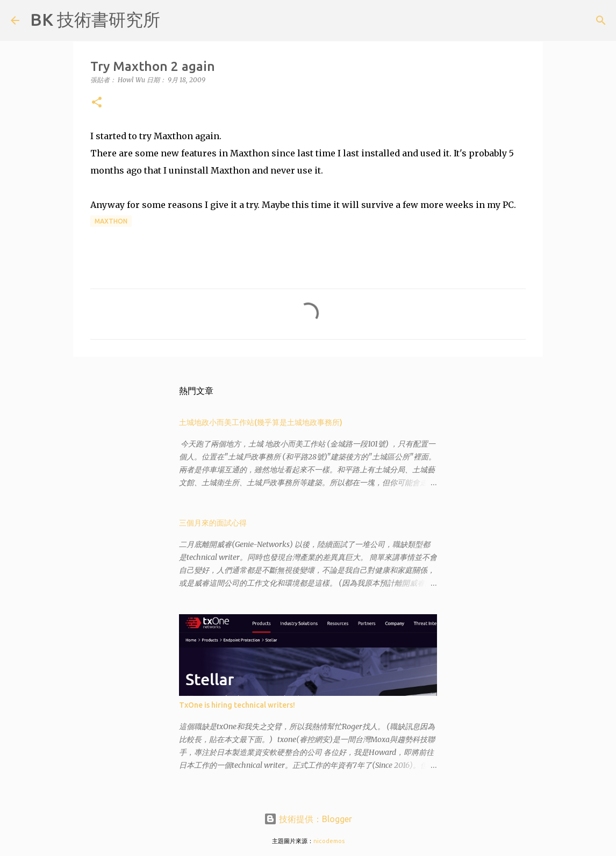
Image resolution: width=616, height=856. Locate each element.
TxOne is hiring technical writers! (237, 705)
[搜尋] (175, 20)
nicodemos (329, 841)
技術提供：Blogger (308, 819)
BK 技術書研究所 (95, 19)
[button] (97, 103)
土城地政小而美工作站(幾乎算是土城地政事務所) (261, 422)
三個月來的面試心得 (213, 523)
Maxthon (111, 221)
